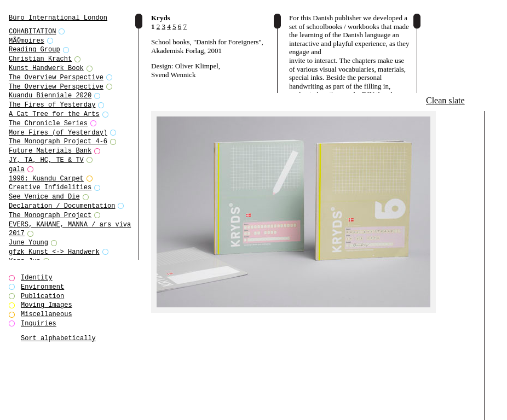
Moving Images (47, 305)
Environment (42, 287)
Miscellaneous (47, 314)
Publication (42, 296)
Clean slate (445, 100)
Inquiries (39, 323)
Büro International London (58, 18)
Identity (37, 278)
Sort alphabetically (58, 338)
